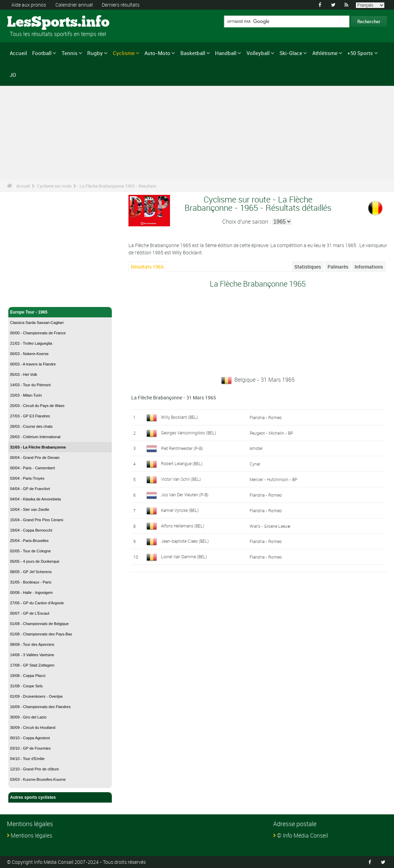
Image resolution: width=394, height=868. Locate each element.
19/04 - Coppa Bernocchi (31, 530)
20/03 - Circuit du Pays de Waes (37, 406)
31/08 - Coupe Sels (26, 686)
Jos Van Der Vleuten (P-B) (185, 495)
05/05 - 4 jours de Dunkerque (35, 561)
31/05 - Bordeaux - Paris (31, 582)
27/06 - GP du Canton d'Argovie (37, 603)
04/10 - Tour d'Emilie (27, 759)
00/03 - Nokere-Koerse (29, 354)
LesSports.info (33, 22)
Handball (226, 53)
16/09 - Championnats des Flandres (40, 707)
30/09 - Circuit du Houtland (33, 727)
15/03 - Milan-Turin (26, 395)
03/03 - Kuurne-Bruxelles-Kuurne (38, 779)
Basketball (193, 53)
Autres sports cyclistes (60, 797)
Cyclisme (124, 53)
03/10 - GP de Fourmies (30, 748)
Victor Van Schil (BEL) (181, 479)
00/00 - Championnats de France (38, 333)
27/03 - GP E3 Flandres (30, 416)
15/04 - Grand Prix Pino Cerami (37, 520)
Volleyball (258, 53)
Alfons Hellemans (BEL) (183, 526)
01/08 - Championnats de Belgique (39, 624)
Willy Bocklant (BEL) (180, 417)
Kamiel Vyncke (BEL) (180, 510)
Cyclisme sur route (54, 186)
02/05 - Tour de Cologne (30, 551)
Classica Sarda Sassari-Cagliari (37, 323)
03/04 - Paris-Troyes (27, 478)
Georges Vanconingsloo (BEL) (189, 433)
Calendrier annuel (74, 5)
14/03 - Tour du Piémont (30, 385)
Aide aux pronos (29, 5)
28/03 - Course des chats (31, 426)
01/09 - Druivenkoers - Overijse (36, 696)
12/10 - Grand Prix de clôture (34, 769)
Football (42, 53)
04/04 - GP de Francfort (30, 489)
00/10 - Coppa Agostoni (30, 738)
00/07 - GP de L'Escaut (30, 613)
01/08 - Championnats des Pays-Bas (41, 634)
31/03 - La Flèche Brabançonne (38, 447)
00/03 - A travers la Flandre (33, 364)
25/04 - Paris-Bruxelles (29, 541)
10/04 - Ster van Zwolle (30, 509)
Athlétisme (325, 53)
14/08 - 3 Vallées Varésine (32, 655)
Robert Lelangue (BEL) (182, 463)
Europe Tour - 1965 (60, 312)
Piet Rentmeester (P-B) (182, 448)
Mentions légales (32, 835)
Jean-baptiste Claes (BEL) (185, 541)
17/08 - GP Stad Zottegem (32, 665)
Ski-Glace (291, 53)
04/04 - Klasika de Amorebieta (35, 499)
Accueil (18, 53)
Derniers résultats (121, 5)
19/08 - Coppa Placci (28, 676)
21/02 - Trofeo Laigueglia (31, 343)
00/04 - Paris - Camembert (33, 468)
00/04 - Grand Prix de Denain (35, 458)
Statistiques (308, 267)
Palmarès (338, 267)
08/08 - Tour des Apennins (32, 644)
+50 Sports (360, 53)
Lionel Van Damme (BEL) (184, 557)
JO (13, 75)
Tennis (70, 53)
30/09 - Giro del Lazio (28, 717)
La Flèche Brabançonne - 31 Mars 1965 (174, 397)
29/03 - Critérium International (35, 437)
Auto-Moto (157, 53)
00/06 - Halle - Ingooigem (32, 593)
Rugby (95, 53)
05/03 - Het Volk (24, 374)
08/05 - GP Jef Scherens (31, 572)
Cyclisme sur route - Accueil (38, 298)
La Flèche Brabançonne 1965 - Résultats (118, 186)
